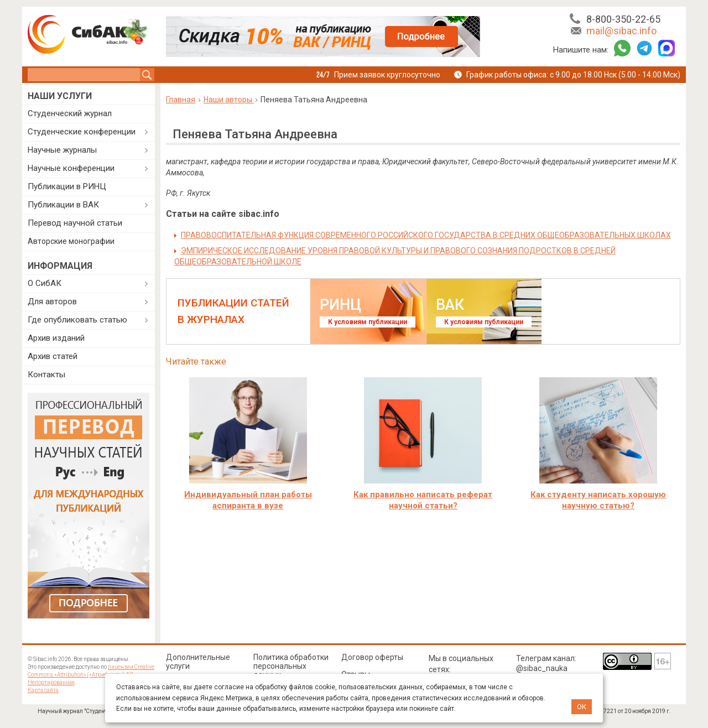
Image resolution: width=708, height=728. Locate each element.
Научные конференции (71, 168)
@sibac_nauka (542, 668)
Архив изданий (56, 338)
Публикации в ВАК (63, 205)
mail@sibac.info (621, 31)
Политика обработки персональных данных (291, 666)
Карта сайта (43, 690)
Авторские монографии (71, 241)
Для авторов (52, 301)
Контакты (46, 375)
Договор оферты (372, 657)
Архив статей (53, 356)
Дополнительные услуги (198, 662)
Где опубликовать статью (77, 320)
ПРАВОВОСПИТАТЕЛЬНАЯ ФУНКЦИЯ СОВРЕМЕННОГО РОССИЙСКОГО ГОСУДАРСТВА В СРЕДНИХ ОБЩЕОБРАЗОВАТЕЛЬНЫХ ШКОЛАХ (426, 235)
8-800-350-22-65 (623, 19)
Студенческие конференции (82, 132)
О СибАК (45, 283)
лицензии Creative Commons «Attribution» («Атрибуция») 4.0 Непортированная (91, 675)
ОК (582, 707)
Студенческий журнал (70, 113)
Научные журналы (62, 150)
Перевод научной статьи (75, 223)
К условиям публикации (368, 322)
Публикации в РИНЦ (67, 186)
